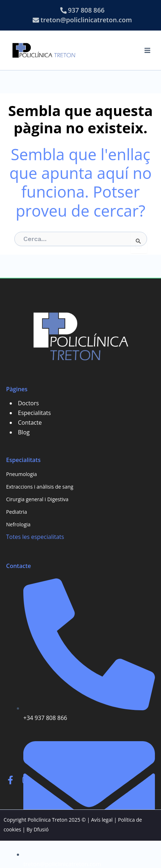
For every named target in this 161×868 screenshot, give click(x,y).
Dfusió (41, 829)
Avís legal (102, 820)
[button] (147, 50)
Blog (24, 432)
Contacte (30, 423)
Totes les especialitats (35, 537)
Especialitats (34, 413)
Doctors (28, 403)
